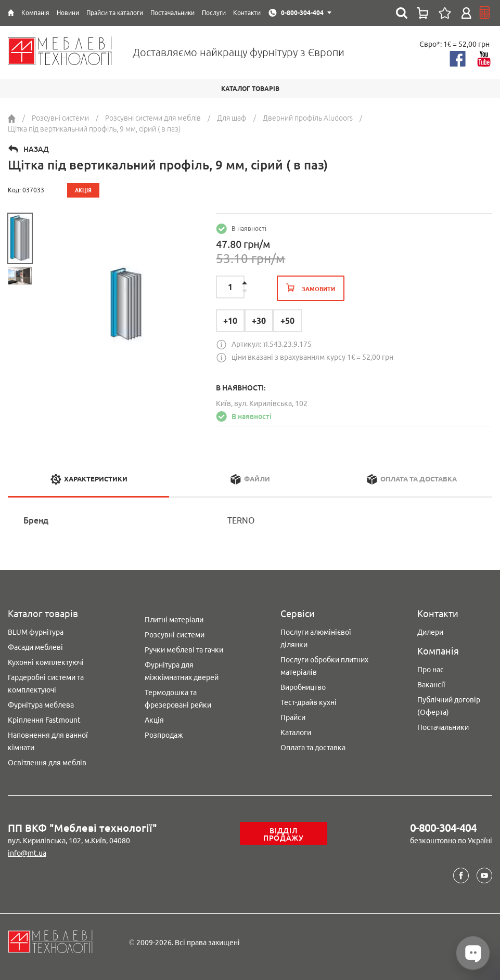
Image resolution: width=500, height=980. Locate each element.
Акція (154, 720)
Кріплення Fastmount (44, 720)
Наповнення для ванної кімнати (48, 741)
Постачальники (443, 727)
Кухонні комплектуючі (46, 662)
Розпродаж (164, 735)
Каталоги (296, 733)
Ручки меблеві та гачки (184, 650)
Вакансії (431, 685)
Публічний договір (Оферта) (449, 706)
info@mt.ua (27, 853)
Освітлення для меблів (47, 763)
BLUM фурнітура (36, 632)
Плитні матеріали (174, 620)
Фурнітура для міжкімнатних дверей (182, 671)
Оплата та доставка (313, 748)
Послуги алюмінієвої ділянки (316, 638)
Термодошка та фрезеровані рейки (178, 699)
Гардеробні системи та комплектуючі (46, 684)
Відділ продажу (284, 834)
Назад (36, 149)
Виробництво (303, 687)
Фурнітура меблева (41, 705)
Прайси (293, 717)
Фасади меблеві (35, 647)
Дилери (430, 632)
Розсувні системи (175, 635)
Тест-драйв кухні (309, 702)
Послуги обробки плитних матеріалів (324, 666)
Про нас (431, 670)
